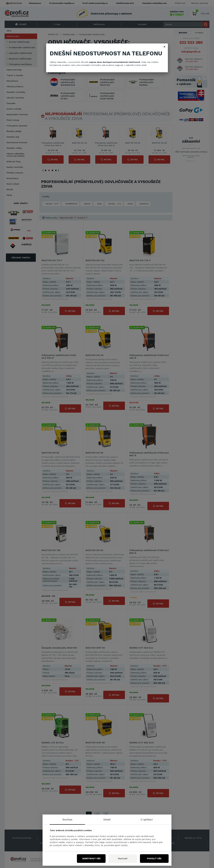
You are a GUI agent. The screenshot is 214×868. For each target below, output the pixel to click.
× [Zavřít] (164, 47)
